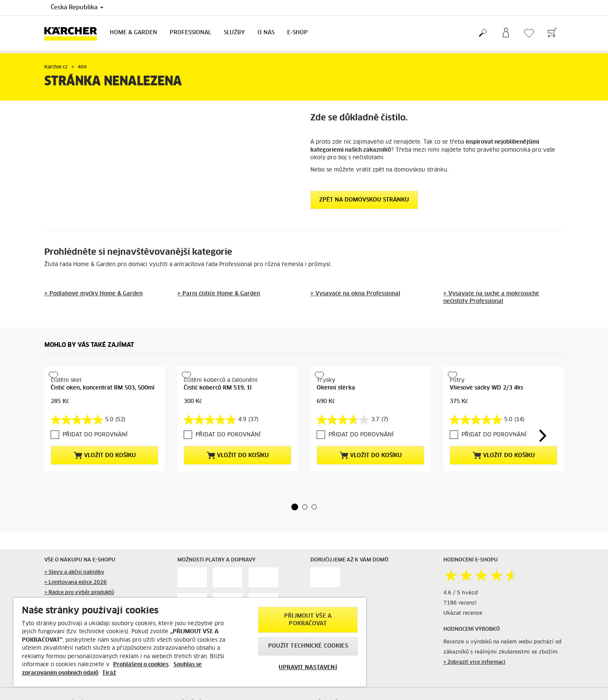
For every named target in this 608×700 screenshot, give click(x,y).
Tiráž (109, 673)
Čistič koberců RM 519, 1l (218, 388)
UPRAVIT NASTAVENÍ (308, 668)
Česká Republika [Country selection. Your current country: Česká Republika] (77, 8)
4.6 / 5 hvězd (461, 625)
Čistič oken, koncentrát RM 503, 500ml (103, 388)
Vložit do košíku (105, 455)
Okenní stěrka (336, 388)
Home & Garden (133, 33)
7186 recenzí (460, 635)
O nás (266, 33)
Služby (234, 33)
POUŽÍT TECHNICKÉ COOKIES (308, 646)
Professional (190, 33)
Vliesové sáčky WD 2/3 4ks (486, 442)
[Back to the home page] (74, 33)
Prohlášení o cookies (141, 665)
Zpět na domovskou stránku (364, 200)
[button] (295, 539)
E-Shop (297, 33)
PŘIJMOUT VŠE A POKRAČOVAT (308, 620)
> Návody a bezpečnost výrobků (85, 696)
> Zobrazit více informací (474, 694)
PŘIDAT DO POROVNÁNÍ (95, 435)
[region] (190, 642)
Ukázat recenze (463, 646)
